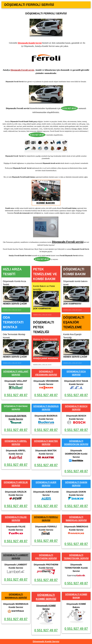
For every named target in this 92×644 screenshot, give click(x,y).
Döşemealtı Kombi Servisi (30, 43)
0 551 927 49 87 (16, 395)
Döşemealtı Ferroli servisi (22, 70)
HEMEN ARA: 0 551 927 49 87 (12, 310)
